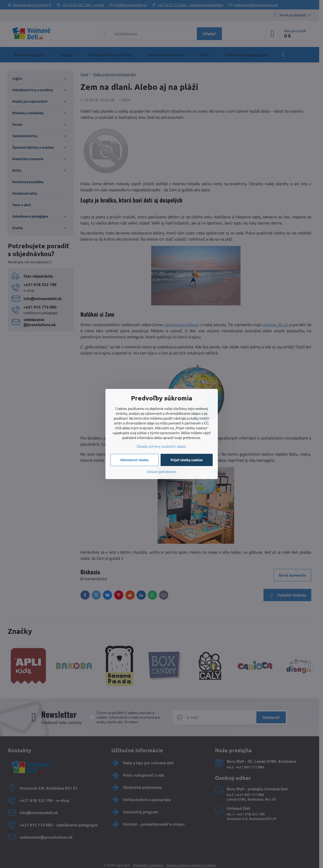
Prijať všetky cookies (187, 460)
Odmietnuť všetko (134, 460)
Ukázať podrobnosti (162, 472)
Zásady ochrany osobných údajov (162, 446)
